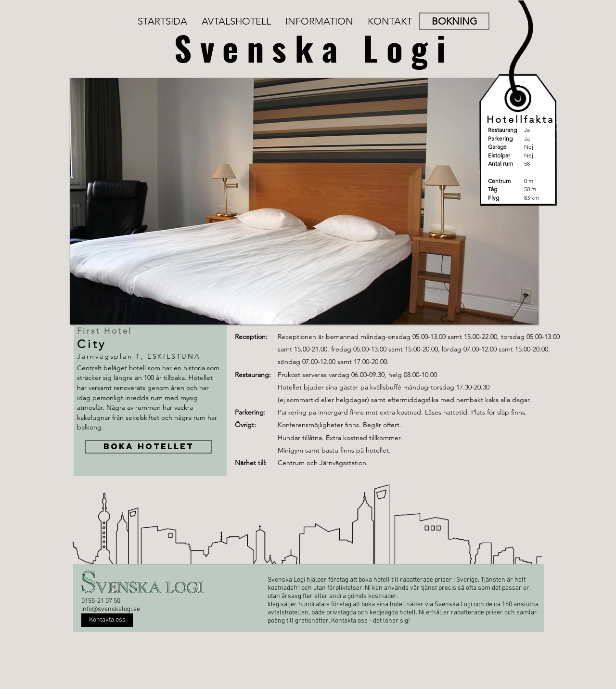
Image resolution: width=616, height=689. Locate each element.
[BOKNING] (454, 21)
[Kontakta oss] (107, 620)
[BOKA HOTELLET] (149, 447)
